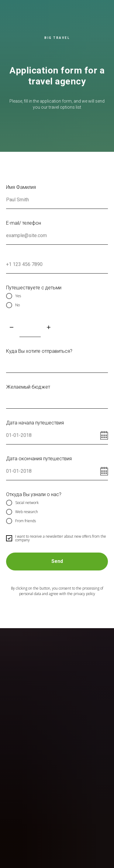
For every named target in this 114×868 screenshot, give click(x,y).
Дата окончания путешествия (39, 459)
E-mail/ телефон (24, 223)
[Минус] (12, 328)
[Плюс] (49, 328)
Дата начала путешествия (35, 423)
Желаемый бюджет (28, 387)
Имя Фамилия (21, 187)
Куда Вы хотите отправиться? (39, 351)
